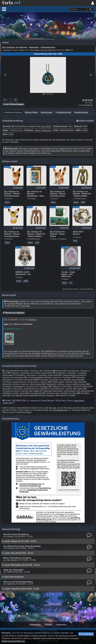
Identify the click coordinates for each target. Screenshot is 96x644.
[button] (4, 9)
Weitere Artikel (31, 113)
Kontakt (49, 626)
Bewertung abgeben (14, 314)
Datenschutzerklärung (13, 641)
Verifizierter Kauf (13, 330)
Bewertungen (47, 113)
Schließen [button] (86, 634)
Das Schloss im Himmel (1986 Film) (43, 51)
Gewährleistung (81, 113)
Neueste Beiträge (11, 530)
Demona (32, 321)
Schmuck (7, 51)
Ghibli (22, 51)
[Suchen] (90, 9)
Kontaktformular (60, 411)
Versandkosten (88, 106)
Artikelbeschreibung (13, 113)
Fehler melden (85, 121)
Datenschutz (35, 626)
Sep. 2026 (46, 127)
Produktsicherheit (63, 113)
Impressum (61, 626)
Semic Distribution (43, 131)
